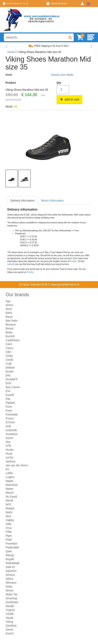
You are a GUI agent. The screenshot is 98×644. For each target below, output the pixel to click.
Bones (10, 328)
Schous (10, 575)
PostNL (73, 261)
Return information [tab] (52, 201)
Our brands (17, 295)
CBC (9, 352)
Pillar (9, 532)
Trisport (10, 610)
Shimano (11, 583)
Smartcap (11, 598)
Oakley (10, 520)
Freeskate (12, 414)
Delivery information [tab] (23, 201)
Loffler (9, 473)
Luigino (10, 477)
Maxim (10, 493)
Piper (9, 536)
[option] (11, 178)
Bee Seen (12, 321)
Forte (9, 411)
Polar (9, 540)
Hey (8, 442)
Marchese (12, 485)
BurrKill (10, 336)
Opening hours (59, 4)
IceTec (10, 457)
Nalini (9, 512)
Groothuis (12, 434)
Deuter (10, 371)
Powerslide (12, 547)
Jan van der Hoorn (17, 465)
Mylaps (10, 508)
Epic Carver (13, 387)
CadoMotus (13, 340)
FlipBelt (10, 403)
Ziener (10, 630)
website (11, 264)
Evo (8, 391)
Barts (9, 313)
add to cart (70, 99)
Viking (9, 622)
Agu (8, 301)
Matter (10, 489)
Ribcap (10, 555)
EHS (8, 383)
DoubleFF (12, 379)
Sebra (9, 579)
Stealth (10, 606)
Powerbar (11, 544)
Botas (9, 332)
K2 (7, 469)
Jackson (11, 461)
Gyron (9, 438)
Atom (9, 309)
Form (9, 407)
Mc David (11, 497)
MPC (9, 504)
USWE (10, 614)
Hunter (10, 450)
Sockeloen (12, 602)
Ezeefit (10, 395)
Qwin (9, 551)
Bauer (9, 317)
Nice (8, 516)
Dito (8, 375)
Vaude (9, 618)
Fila (8, 399)
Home (11, 52)
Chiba (9, 356)
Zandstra (11, 626)
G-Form (10, 422)
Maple (9, 481)
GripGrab (11, 430)
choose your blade (62, 75)
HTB (8, 446)
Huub (9, 454)
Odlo (9, 524)
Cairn (9, 344)
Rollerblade (13, 563)
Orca (9, 528)
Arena (9, 305)
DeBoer (10, 368)
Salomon (11, 571)
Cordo (9, 360)
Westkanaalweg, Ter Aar (17, 4)
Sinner (10, 590)
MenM (9, 500)
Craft (9, 364)
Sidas (9, 587)
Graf (8, 426)
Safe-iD (10, 567)
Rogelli (10, 559)
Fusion (10, 418)
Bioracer (11, 325)
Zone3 (10, 633)
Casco (10, 348)
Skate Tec (12, 594)
